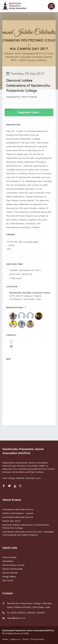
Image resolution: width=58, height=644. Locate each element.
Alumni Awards (10, 573)
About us (15, 639)
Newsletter (8, 561)
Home (5, 639)
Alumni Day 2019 (11, 521)
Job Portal (8, 580)
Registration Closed (28, 112)
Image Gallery (9, 577)
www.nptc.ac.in (33, 478)
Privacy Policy (38, 639)
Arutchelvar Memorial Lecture (18, 509)
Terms (25, 639)
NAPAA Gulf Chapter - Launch (18, 513)
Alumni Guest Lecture (13, 565)
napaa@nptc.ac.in (16, 618)
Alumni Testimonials (13, 569)
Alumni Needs (9, 557)
